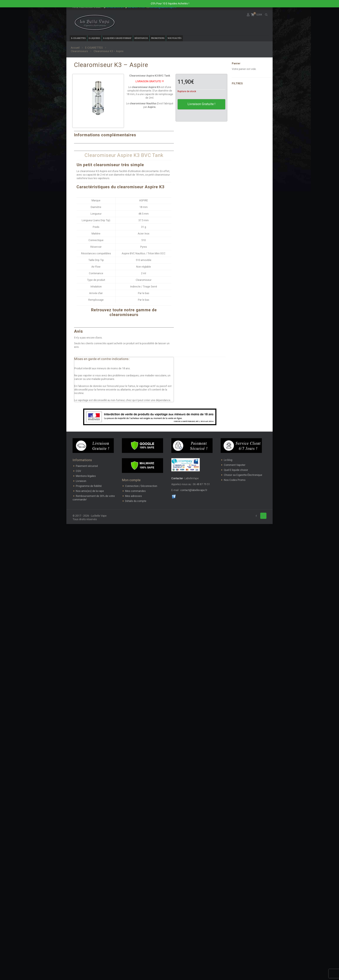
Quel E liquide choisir (236, 470)
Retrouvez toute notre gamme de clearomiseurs (124, 312)
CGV (78, 471)
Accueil (75, 48)
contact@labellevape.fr (194, 490)
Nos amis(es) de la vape (90, 491)
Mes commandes (135, 491)
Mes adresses (134, 496)
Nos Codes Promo (235, 480)
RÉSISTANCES (141, 38)
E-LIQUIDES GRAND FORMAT (117, 38)
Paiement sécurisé (87, 466)
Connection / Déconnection (141, 486)
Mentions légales (86, 476)
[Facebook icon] (256, 516)
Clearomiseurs (79, 51)
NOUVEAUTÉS (174, 38)
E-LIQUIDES (95, 38)
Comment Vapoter (235, 465)
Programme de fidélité (89, 486)
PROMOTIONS (158, 38)
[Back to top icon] (263, 516)
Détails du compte (136, 501)
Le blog (228, 460)
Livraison (81, 481)
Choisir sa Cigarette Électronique (243, 475)
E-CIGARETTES (78, 38)
